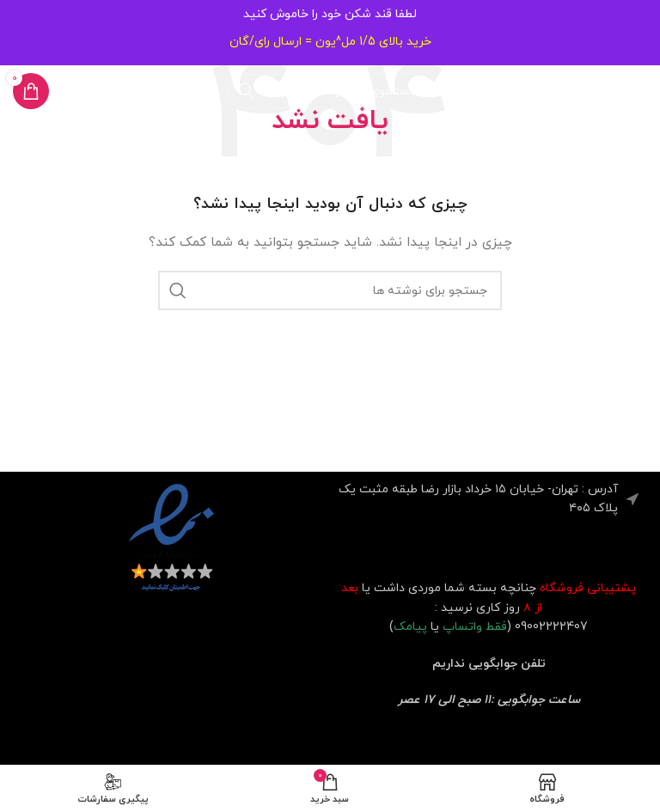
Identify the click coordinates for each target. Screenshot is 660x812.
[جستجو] (330, 91)
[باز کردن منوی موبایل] (629, 91)
